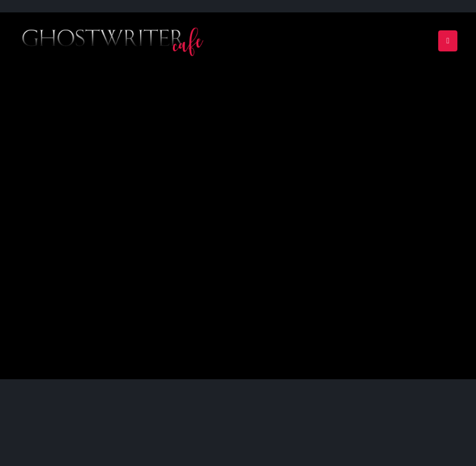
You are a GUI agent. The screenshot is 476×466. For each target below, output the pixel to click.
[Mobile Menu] (448, 41)
